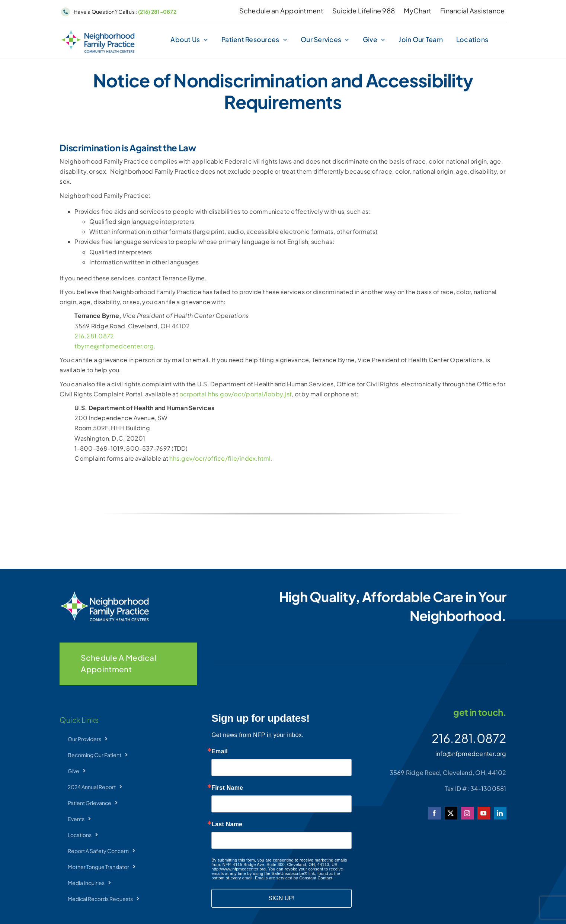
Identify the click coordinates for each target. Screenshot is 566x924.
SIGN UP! (281, 898)
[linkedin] (500, 813)
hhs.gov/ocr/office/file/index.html (220, 458)
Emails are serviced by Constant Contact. (294, 878)
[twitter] (451, 813)
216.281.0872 (94, 336)
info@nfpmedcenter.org (471, 754)
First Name (227, 788)
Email (220, 751)
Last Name (227, 824)
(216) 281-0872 (157, 12)
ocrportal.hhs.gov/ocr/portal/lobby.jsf (236, 394)
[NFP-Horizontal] (98, 33)
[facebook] (435, 813)
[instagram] (467, 813)
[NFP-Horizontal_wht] (104, 594)
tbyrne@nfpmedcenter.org (114, 346)
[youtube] (484, 813)
